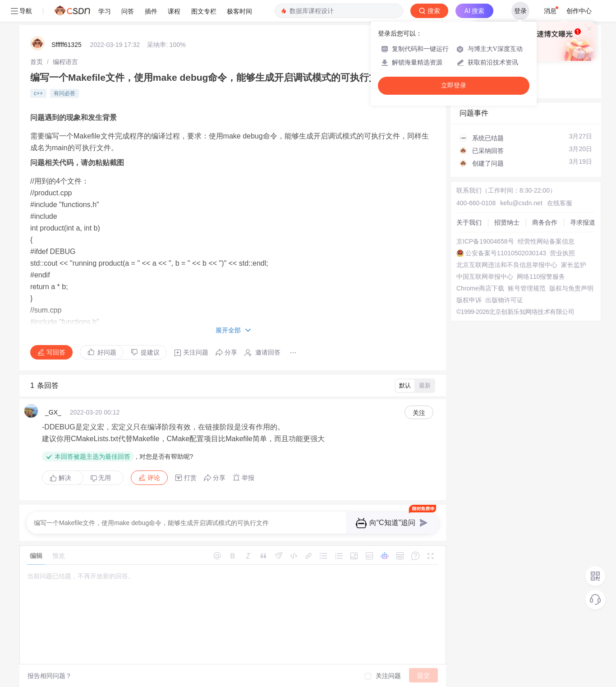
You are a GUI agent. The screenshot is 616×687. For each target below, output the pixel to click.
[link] (37, 62)
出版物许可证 (504, 300)
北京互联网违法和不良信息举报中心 (507, 265)
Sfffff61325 (67, 45)
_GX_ (53, 412)
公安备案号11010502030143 (506, 253)
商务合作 (545, 222)
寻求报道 (583, 222)
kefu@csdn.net (521, 203)
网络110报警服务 (541, 277)
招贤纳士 (507, 222)
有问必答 (64, 93)
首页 (37, 62)
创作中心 (579, 11)
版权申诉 (469, 300)
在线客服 (560, 203)
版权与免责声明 (571, 288)
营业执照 (562, 253)
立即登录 (454, 85)
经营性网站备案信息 (546, 241)
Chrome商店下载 (480, 288)
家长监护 (574, 265)
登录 (520, 11)
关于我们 (469, 222)
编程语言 (65, 62)
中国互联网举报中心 (485, 277)
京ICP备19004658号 (485, 241)
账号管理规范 (527, 288)
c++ (38, 93)
